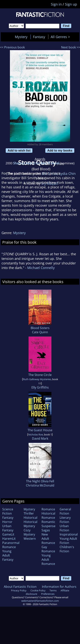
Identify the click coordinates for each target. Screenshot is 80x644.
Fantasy (39, 37)
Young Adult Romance (48, 560)
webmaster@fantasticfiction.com (40, 601)
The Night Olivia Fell (40, 481)
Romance (48, 509)
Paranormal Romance (11, 545)
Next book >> (71, 47)
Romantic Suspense (48, 524)
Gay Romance (48, 549)
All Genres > (61, 37)
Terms (53, 590)
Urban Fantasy (8, 528)
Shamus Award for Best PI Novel (36, 163)
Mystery (21, 37)
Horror (7, 522)
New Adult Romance (48, 539)
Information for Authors (59, 587)
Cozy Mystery (29, 532)
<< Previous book (12, 47)
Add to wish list (19, 150)
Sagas (46, 530)
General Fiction (65, 511)
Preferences (48, 594)
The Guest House (40, 430)
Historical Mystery (30, 524)
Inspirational (69, 534)
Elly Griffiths (40, 387)
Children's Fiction (67, 549)
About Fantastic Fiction (20, 587)
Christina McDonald (40, 485)
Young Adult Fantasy (8, 555)
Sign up (71, 4)
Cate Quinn (40, 332)
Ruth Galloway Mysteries (37, 379)
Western (30, 539)
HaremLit (9, 539)
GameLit (8, 534)
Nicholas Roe (36, 434)
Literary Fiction (65, 520)
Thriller (29, 513)
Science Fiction (8, 511)
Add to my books (60, 150)
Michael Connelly (41, 268)
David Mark (40, 438)
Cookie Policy (38, 590)
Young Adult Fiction (68, 541)
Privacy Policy (19, 590)
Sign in (56, 4)
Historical (30, 518)
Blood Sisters (40, 328)
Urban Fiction (64, 528)
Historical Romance (48, 516)
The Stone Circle (40, 375)
